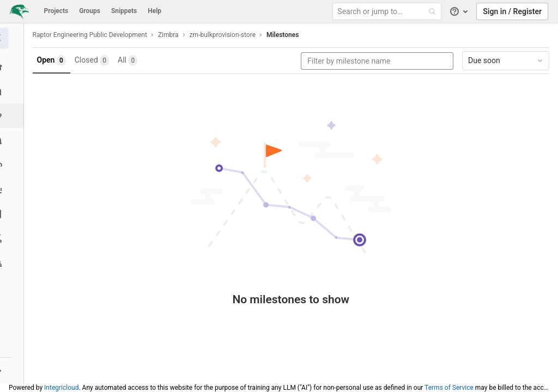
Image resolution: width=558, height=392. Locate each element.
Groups (90, 11)
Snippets (124, 11)
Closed (95, 60)
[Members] (13, 263)
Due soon (506, 60)
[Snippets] (13, 238)
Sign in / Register (512, 11)
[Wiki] (13, 214)
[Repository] (13, 91)
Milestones (286, 35)
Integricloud (61, 388)
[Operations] (13, 165)
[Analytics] (13, 189)
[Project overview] (13, 67)
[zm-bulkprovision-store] (14, 38)
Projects (56, 11)
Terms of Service (449, 388)
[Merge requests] (13, 140)
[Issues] (14, 116)
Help (154, 11)
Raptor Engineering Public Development (93, 35)
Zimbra (172, 35)
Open (55, 60)
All (131, 60)
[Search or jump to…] (389, 12)
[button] (13, 370)
